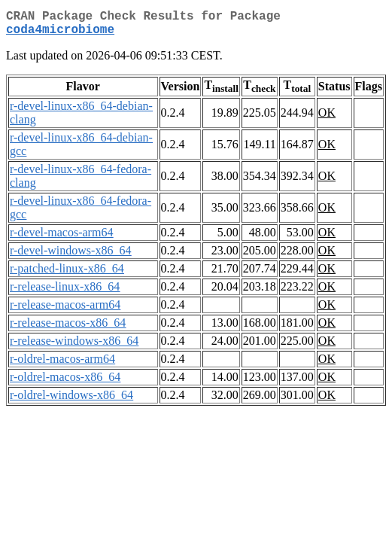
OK (327, 119)
